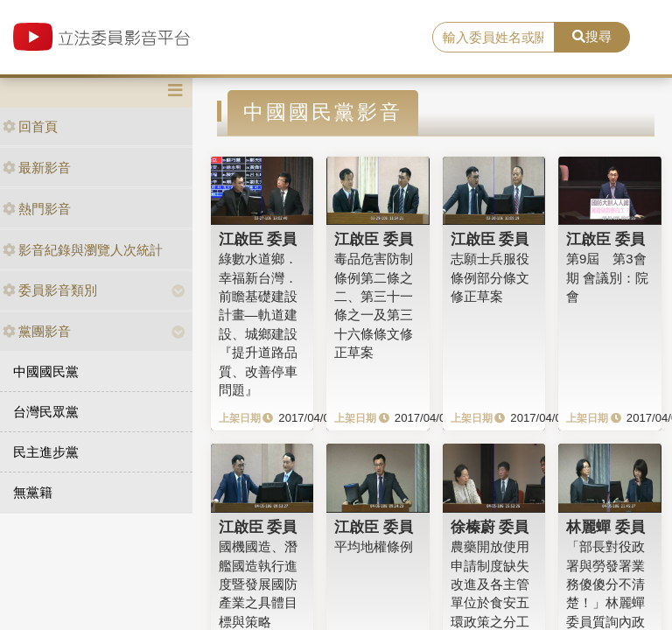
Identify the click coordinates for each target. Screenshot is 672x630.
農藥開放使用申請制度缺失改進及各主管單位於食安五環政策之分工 (490, 584)
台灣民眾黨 (46, 412)
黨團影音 (37, 331)
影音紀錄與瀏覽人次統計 (83, 250)
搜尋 (592, 36)
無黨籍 (33, 492)
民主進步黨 (46, 452)
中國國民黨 (46, 371)
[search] (493, 38)
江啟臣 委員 (258, 239)
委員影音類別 (50, 290)
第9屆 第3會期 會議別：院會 (607, 277)
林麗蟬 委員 (605, 527)
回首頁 (30, 126)
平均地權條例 (374, 546)
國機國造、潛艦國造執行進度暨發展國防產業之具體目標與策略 (258, 584)
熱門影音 (37, 209)
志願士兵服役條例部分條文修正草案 (490, 277)
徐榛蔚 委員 (490, 527)
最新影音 (37, 168)
